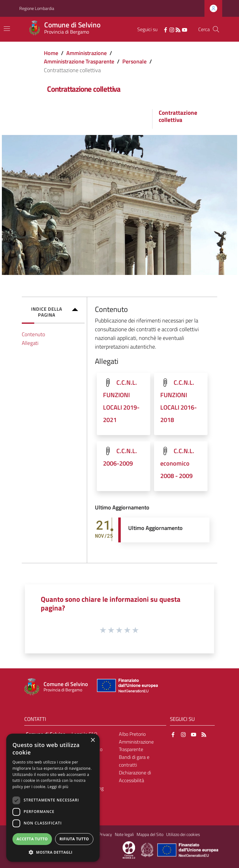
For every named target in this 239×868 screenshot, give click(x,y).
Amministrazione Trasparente (79, 61)
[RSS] (178, 29)
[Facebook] (166, 29)
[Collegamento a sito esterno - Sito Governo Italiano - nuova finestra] (148, 849)
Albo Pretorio (132, 734)
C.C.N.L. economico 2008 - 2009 (177, 463)
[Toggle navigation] (7, 29)
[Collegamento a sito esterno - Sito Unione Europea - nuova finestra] (127, 687)
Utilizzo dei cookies (183, 834)
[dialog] (53, 798)
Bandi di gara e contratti (134, 761)
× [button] (93, 740)
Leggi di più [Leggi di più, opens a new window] (58, 787)
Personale (134, 61)
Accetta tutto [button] (32, 839)
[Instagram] (172, 29)
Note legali (124, 834)
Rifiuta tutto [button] (74, 839)
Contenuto (33, 334)
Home (51, 53)
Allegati (30, 343)
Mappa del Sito (150, 834)
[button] (53, 852)
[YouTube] (185, 29)
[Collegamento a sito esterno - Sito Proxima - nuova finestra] (129, 849)
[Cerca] (216, 29)
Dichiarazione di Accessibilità (135, 776)
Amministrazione (87, 53)
